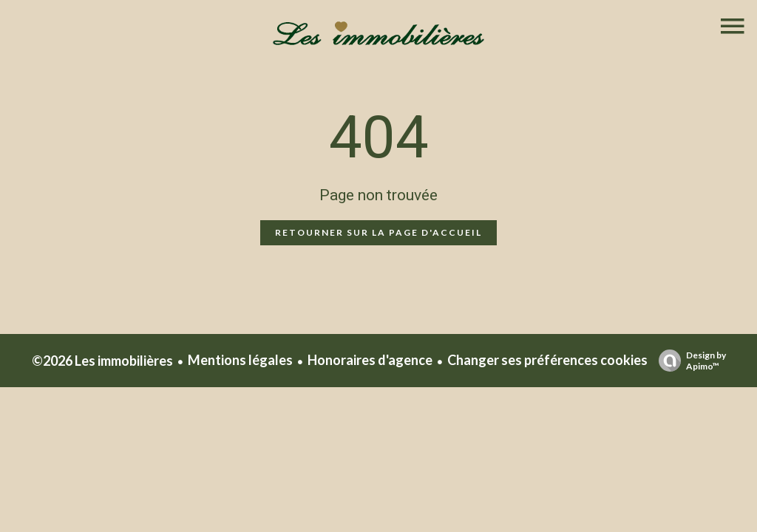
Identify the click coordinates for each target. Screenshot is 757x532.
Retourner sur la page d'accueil (378, 232)
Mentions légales (240, 360)
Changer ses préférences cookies (547, 360)
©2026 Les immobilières (102, 361)
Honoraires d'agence (370, 360)
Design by (689, 361)
